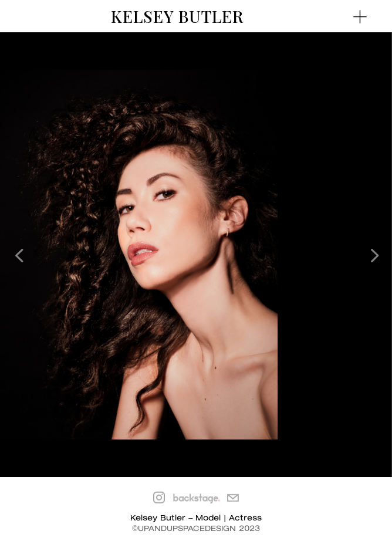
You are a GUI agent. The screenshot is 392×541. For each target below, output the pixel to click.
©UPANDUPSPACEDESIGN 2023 (196, 529)
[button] (373, 255)
